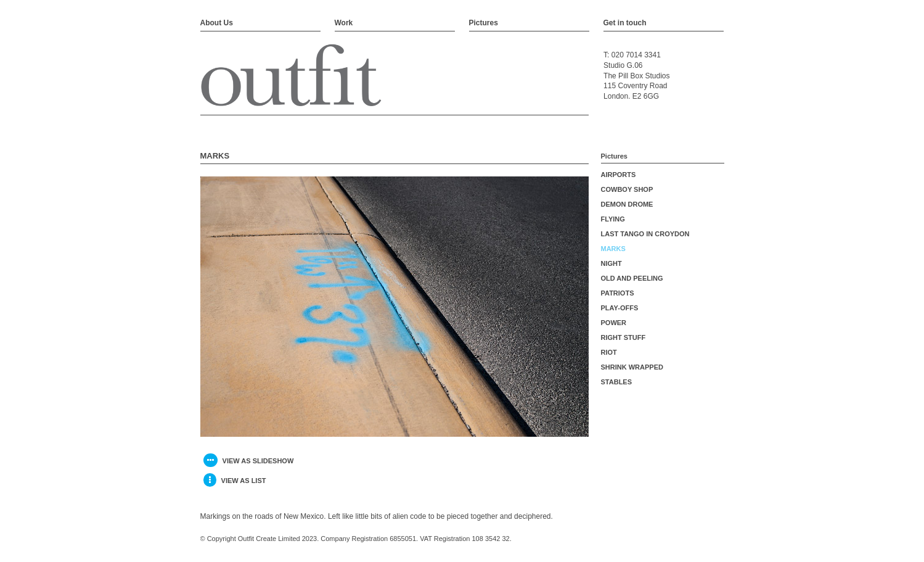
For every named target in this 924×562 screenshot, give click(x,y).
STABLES (617, 382)
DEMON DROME (627, 204)
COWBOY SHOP (627, 189)
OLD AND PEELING (632, 278)
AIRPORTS (619, 175)
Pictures (484, 23)
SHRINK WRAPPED (632, 367)
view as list (235, 480)
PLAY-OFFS (620, 308)
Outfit (291, 76)
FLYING (613, 219)
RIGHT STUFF (623, 337)
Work (344, 23)
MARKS (613, 249)
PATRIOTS (618, 293)
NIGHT (611, 263)
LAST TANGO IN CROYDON (645, 234)
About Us (217, 23)
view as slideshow (249, 460)
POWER (614, 323)
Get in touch (625, 23)
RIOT (609, 352)
